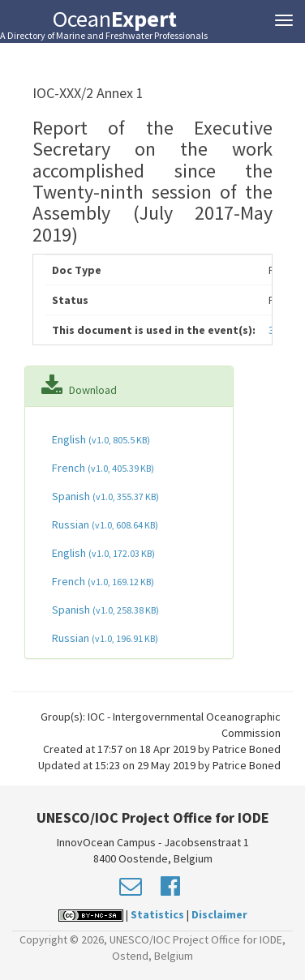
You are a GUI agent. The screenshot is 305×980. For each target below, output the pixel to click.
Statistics (157, 914)
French (102, 468)
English (100, 439)
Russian (104, 524)
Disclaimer (219, 914)
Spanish (104, 496)
